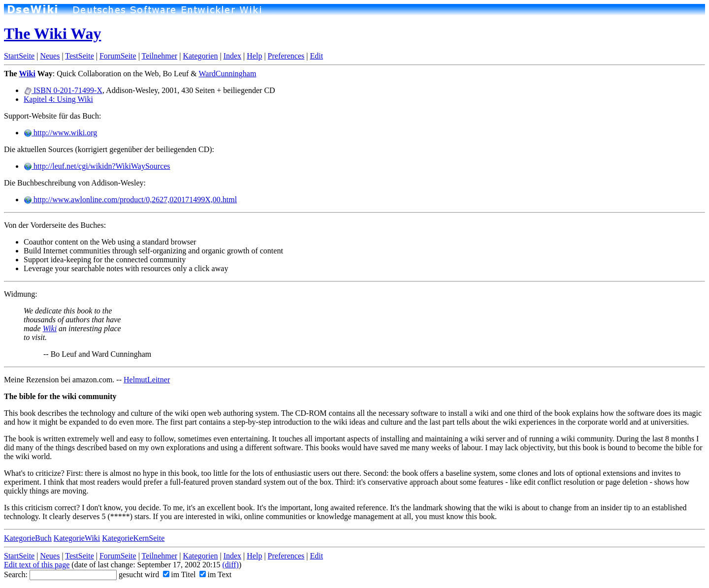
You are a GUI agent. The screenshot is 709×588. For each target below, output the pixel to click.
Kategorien (200, 56)
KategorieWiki (77, 538)
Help (254, 56)
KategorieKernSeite (133, 538)
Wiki (27, 74)
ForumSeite (118, 56)
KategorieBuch (28, 538)
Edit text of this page (37, 565)
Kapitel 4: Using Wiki (58, 99)
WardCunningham (227, 74)
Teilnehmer (160, 56)
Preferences (286, 56)
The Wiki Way (52, 33)
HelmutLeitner (147, 380)
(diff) (230, 565)
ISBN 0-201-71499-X (63, 90)
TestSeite (79, 56)
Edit (316, 56)
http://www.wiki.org (60, 133)
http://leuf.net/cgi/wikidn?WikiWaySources (97, 166)
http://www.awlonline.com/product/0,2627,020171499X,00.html (130, 200)
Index (232, 56)
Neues (50, 56)
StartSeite (19, 56)
